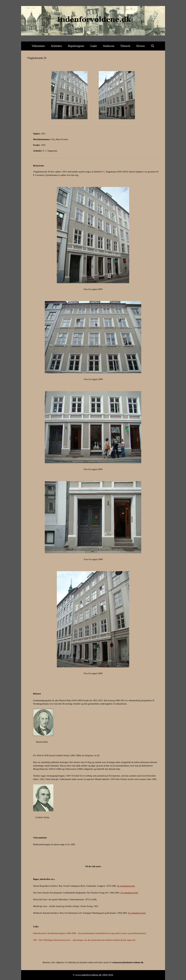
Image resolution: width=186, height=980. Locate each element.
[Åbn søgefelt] (153, 46)
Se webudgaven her (126, 886)
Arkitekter (56, 46)
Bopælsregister (76, 46)
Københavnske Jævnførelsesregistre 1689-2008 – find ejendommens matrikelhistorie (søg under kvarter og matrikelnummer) (90, 933)
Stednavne (109, 46)
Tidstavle (125, 46)
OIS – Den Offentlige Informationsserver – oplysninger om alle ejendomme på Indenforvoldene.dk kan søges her (84, 940)
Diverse (141, 46)
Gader (94, 46)
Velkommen (38, 46)
